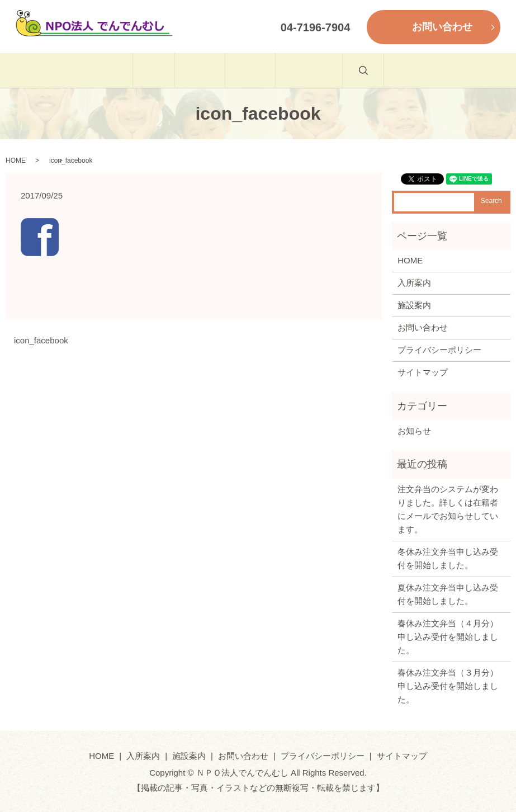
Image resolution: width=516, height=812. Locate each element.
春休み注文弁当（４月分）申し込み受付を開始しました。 (448, 637)
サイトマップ (423, 372)
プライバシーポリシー (439, 350)
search (424, 76)
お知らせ (414, 431)
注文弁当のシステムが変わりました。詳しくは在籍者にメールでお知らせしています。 (448, 509)
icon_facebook (41, 340)
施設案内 (262, 70)
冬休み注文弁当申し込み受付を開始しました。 (448, 558)
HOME (115, 70)
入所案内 (187, 70)
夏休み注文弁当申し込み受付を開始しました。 (448, 594)
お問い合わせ (346, 70)
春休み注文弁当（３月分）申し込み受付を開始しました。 (448, 686)
